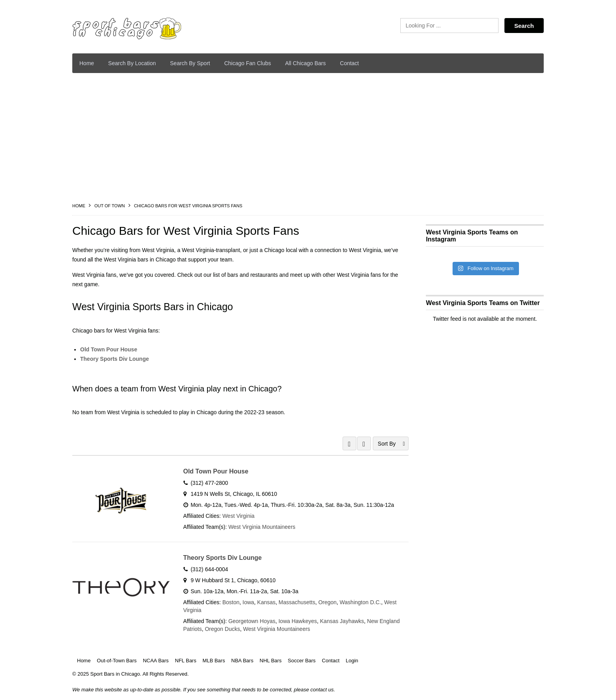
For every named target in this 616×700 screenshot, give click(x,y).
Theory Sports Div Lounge (115, 359)
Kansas (267, 602)
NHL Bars (271, 661)
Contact (349, 63)
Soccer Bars (302, 661)
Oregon (328, 602)
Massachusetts (297, 602)
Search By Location (132, 63)
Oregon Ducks (222, 629)
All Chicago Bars (306, 63)
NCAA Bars (156, 661)
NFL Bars (185, 661)
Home (87, 63)
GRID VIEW (349, 443)
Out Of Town (110, 206)
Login (352, 661)
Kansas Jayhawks (342, 621)
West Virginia (238, 516)
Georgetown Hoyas (252, 621)
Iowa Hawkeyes (298, 621)
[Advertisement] (308, 138)
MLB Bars (214, 661)
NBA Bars (242, 661)
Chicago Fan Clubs (248, 63)
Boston (231, 602)
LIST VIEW (364, 443)
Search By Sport (190, 63)
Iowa (249, 602)
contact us (322, 690)
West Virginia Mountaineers (262, 527)
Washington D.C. (360, 602)
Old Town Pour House (109, 349)
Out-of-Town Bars (117, 661)
